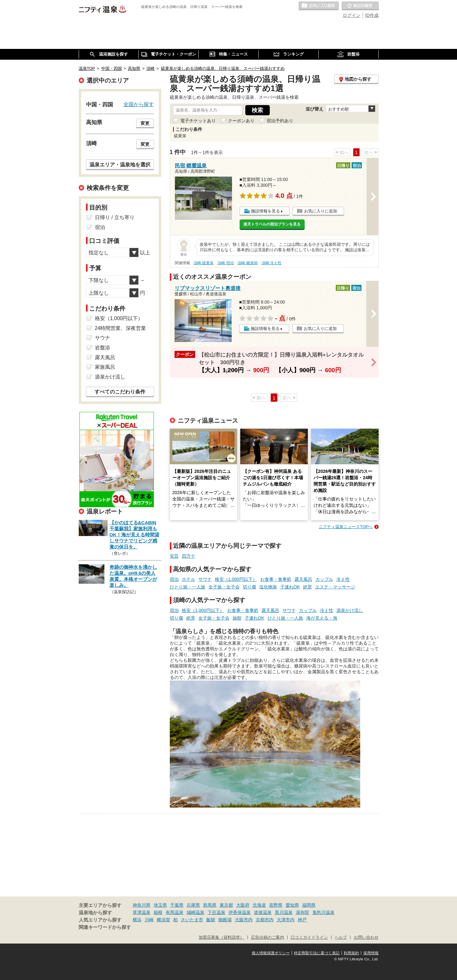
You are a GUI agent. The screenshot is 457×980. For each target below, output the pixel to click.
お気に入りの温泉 (319, 6)
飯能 (211, 920)
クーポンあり (241, 121)
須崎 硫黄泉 (204, 263)
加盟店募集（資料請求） (221, 937)
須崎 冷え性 (272, 263)
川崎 (149, 920)
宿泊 (174, 579)
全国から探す (139, 104)
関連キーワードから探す (105, 927)
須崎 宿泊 (225, 263)
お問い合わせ (366, 937)
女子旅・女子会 (224, 587)
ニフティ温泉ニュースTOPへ (346, 527)
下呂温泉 (216, 912)
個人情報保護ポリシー (271, 953)
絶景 (308, 587)
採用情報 (371, 953)
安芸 (174, 556)
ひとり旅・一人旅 (188, 587)
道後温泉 (263, 912)
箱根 (158, 912)
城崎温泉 (195, 912)
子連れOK (290, 587)
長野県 (276, 905)
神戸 (302, 920)
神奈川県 (142, 905)
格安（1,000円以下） (236, 579)
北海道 (259, 905)
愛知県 (292, 905)
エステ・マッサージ (335, 587)
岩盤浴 (103, 348)
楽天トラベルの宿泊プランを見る (272, 224)
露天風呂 (303, 579)
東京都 (226, 905)
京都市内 (265, 920)
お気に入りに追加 (321, 211)
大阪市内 (244, 920)
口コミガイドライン (309, 937)
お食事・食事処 (276, 579)
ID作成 (372, 15)
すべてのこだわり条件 (120, 392)
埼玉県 (160, 905)
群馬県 (210, 905)
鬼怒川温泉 (323, 912)
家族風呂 (105, 367)
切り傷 (249, 587)
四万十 (189, 556)
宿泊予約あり (280, 121)
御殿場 (225, 920)
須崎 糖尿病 (247, 263)
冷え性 (343, 579)
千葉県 (177, 905)
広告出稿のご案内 (268, 937)
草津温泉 (142, 912)
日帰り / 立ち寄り (115, 217)
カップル (324, 579)
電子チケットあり (198, 121)
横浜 (137, 920)
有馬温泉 (175, 912)
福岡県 (309, 905)
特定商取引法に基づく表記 (317, 953)
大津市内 (286, 920)
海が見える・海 (322, 618)
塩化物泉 (268, 587)
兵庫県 (193, 905)
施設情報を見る (265, 211)
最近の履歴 (360, 6)
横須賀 (163, 920)
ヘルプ (341, 937)
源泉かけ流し (350, 610)
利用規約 (351, 953)
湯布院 (302, 912)
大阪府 (243, 905)
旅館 (237, 618)
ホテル (189, 579)
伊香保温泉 (240, 912)
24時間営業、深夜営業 (121, 328)
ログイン (352, 15)
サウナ (205, 579)
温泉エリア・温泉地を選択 (120, 164)
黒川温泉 (284, 912)
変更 (145, 123)
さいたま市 (192, 920)
